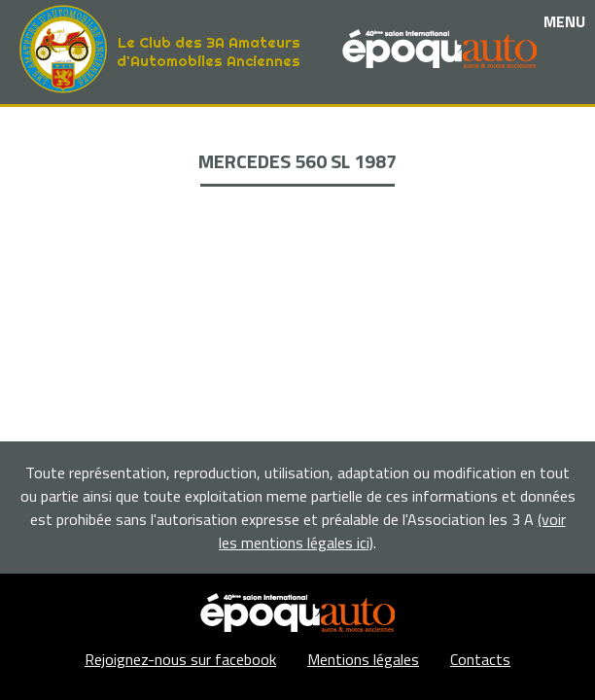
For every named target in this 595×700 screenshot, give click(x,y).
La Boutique (298, 195)
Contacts (480, 659)
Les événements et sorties (298, 150)
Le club (298, 128)
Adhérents (297, 217)
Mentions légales (363, 659)
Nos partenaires (297, 173)
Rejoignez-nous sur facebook (180, 659)
